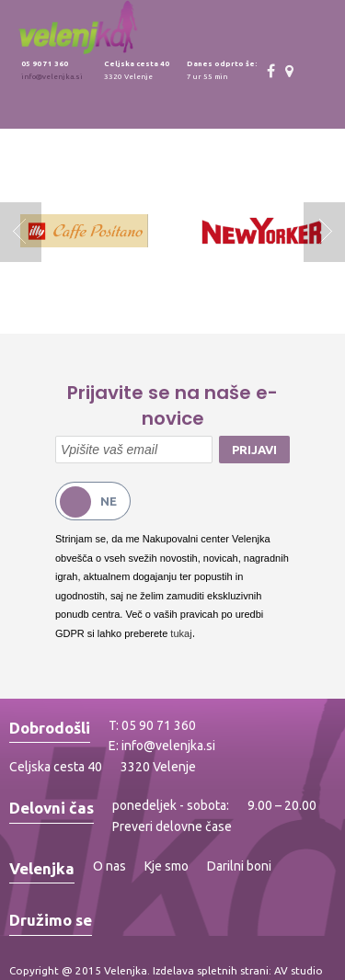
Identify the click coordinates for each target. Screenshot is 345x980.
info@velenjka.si (52, 77)
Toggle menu (324, 29)
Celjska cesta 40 (56, 767)
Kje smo (167, 866)
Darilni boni (239, 866)
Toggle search (283, 29)
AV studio (299, 970)
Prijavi (254, 450)
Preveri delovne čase (172, 826)
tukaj (181, 633)
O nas (109, 866)
